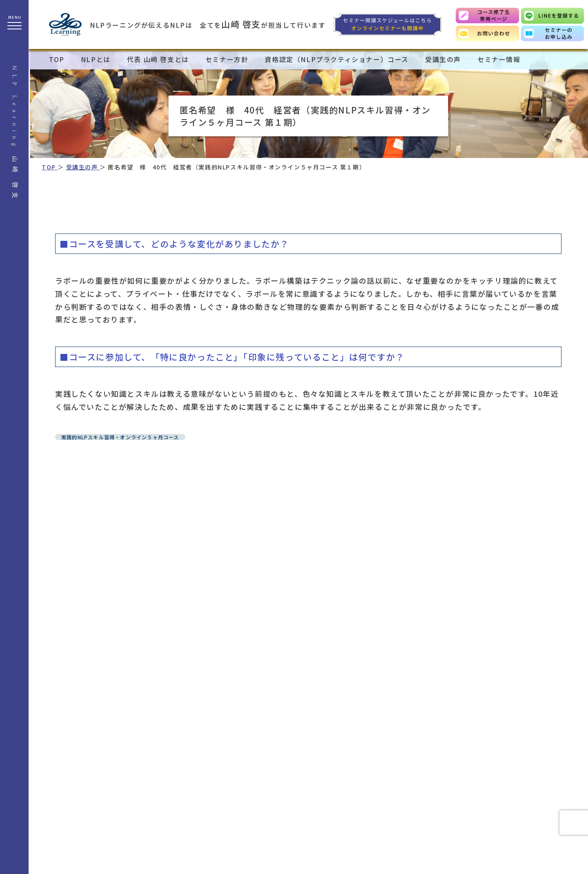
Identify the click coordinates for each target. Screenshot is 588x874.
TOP (57, 59)
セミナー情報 (499, 59)
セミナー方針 (227, 59)
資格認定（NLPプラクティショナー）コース (337, 59)
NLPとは (96, 59)
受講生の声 (443, 59)
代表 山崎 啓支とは (158, 59)
